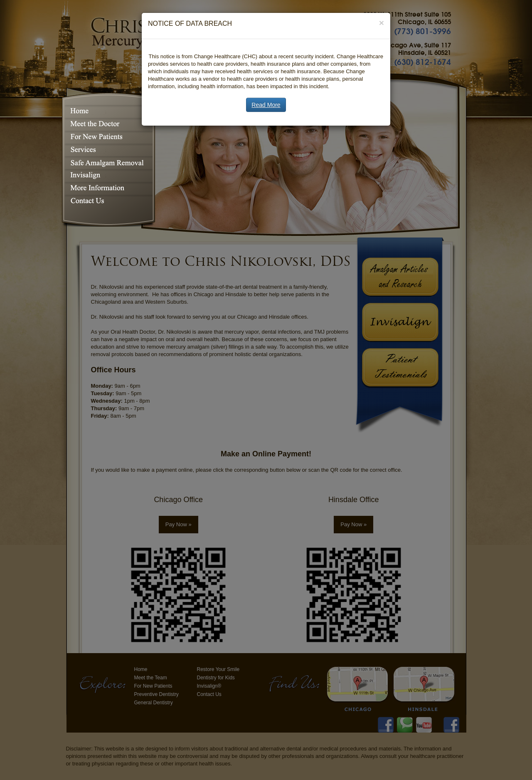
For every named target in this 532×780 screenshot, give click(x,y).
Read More (266, 105)
